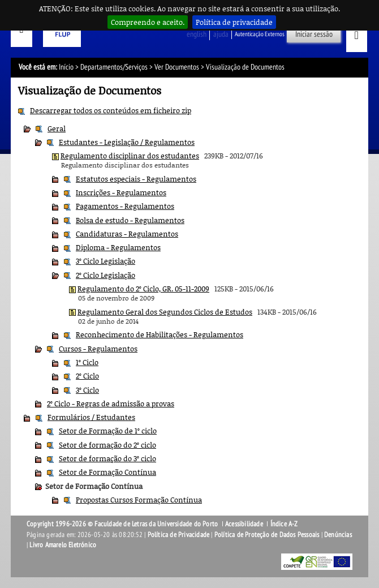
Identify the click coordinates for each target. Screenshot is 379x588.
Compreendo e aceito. (148, 22)
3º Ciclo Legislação (105, 261)
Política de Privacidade (179, 535)
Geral (57, 128)
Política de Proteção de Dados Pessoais (267, 535)
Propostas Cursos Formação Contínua (139, 500)
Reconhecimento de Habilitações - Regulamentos (160, 334)
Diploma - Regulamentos (118, 247)
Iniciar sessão (314, 34)
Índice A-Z (284, 524)
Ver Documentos (177, 67)
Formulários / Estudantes (91, 417)
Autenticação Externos (260, 34)
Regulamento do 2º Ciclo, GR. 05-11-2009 (143, 289)
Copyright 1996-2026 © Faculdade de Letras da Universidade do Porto (123, 524)
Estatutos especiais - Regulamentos (136, 179)
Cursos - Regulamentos (98, 349)
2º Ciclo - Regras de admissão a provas (111, 404)
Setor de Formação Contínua (107, 472)
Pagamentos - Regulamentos (125, 206)
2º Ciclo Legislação (105, 275)
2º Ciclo (87, 376)
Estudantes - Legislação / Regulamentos (127, 142)
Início (66, 67)
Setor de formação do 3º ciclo (107, 458)
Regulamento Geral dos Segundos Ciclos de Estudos (165, 312)
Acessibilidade (244, 524)
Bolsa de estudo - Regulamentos (130, 220)
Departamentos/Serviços (114, 67)
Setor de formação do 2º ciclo (107, 445)
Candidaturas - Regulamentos (127, 234)
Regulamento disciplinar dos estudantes (130, 156)
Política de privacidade (234, 22)
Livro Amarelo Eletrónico (63, 545)
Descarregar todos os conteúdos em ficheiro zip (111, 110)
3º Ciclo (87, 390)
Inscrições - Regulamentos (121, 192)
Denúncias (338, 535)
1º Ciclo (87, 362)
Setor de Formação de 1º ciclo (108, 431)
